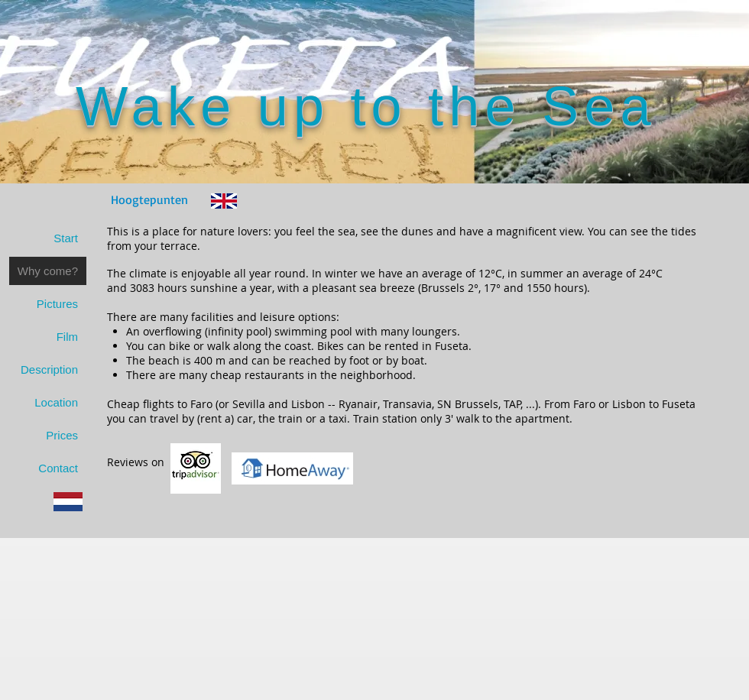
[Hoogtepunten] (149, 200)
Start (66, 238)
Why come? (48, 271)
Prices (62, 435)
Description (49, 369)
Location (56, 402)
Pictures (57, 304)
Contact (58, 468)
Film (67, 337)
